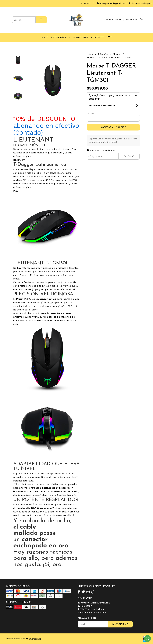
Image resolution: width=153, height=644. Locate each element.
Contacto (98, 37)
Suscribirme (120, 624)
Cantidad (90, 113)
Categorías (61, 37)
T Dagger (103, 54)
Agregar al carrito (113, 127)
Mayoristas (81, 37)
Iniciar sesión (134, 20)
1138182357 (85, 606)
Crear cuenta (113, 20)
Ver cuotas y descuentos (102, 105)
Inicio (45, 37)
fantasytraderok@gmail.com (94, 603)
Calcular (129, 156)
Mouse (117, 54)
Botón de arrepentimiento (92, 612)
